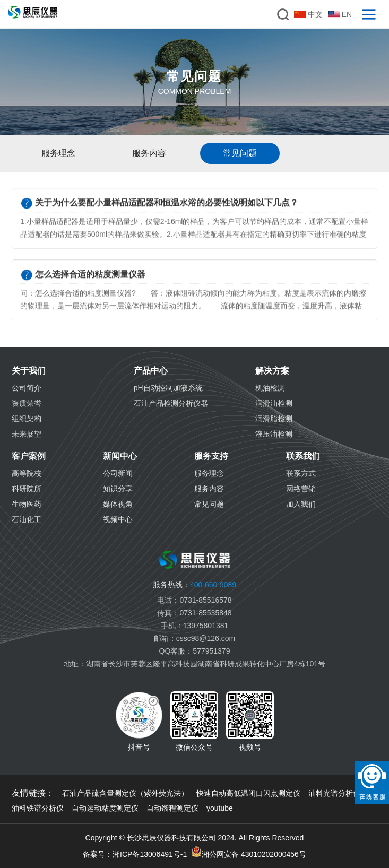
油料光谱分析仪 (334, 793)
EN (340, 14)
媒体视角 (118, 504)
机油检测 (270, 388)
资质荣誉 (27, 403)
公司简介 (27, 388)
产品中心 (151, 371)
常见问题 (209, 504)
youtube (220, 808)
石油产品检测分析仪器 (171, 403)
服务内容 (209, 489)
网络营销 (301, 489)
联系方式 (301, 473)
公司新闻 (118, 473)
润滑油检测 (274, 403)
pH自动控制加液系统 (168, 388)
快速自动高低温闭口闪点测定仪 (248, 793)
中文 (308, 14)
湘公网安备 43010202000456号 (249, 852)
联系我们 (303, 456)
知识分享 (118, 489)
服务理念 (209, 473)
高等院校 (27, 473)
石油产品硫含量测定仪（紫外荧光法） (125, 793)
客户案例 (29, 456)
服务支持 (211, 456)
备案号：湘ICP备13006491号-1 (135, 854)
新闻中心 (120, 456)
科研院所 (27, 489)
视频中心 (118, 519)
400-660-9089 (195, 585)
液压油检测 (274, 434)
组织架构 (27, 419)
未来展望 (27, 434)
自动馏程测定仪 (172, 808)
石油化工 (27, 519)
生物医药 (27, 504)
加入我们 (301, 504)
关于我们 (29, 371)
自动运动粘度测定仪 (105, 808)
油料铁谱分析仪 (38, 808)
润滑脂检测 (274, 419)
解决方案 (272, 371)
